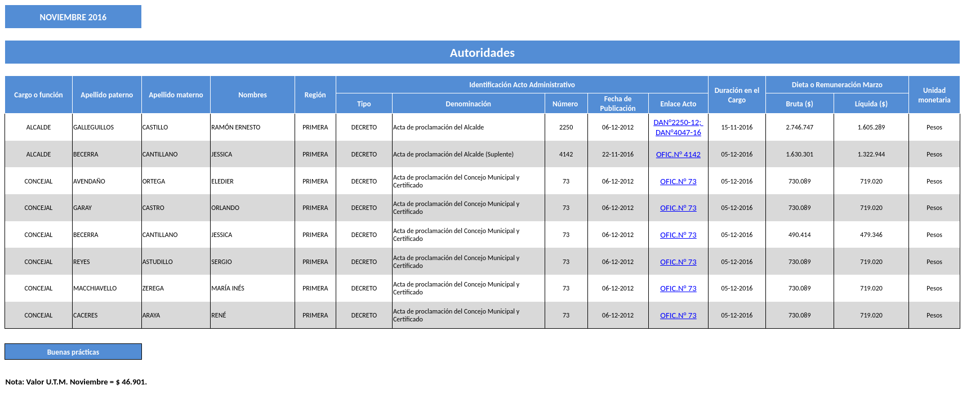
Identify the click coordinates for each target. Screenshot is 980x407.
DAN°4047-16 (678, 132)
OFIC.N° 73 (678, 181)
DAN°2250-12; (678, 122)
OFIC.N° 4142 (678, 154)
